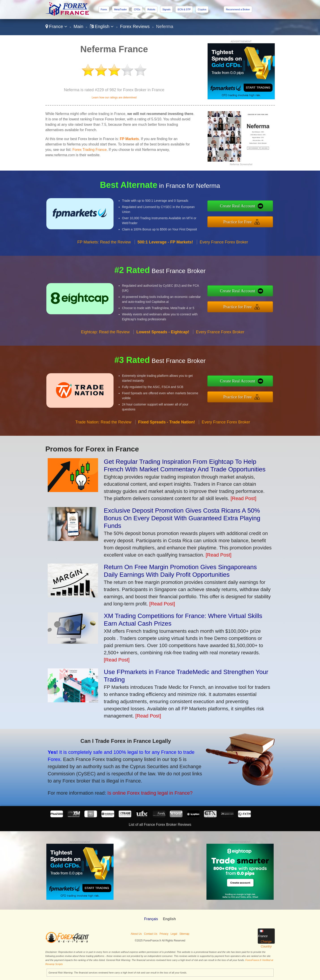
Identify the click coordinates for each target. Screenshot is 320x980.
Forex (104, 9)
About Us (136, 934)
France (56, 26)
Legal (174, 934)
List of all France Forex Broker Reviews (160, 825)
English (102, 26)
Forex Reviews (135, 26)
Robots (151, 9)
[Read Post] (244, 498)
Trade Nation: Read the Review (103, 427)
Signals (166, 9)
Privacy (164, 934)
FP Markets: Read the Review (104, 246)
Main (78, 26)
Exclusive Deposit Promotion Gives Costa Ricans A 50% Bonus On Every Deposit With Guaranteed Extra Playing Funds (182, 518)
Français (151, 919)
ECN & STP (184, 9)
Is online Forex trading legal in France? (144, 791)
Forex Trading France (89, 150)
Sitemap (184, 934)
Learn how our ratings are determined (114, 98)
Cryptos (202, 9)
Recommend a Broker (238, 9)
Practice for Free (242, 221)
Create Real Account (242, 206)
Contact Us (151, 934)
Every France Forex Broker (224, 246)
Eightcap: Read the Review (105, 336)
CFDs (137, 9)
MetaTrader (120, 9)
